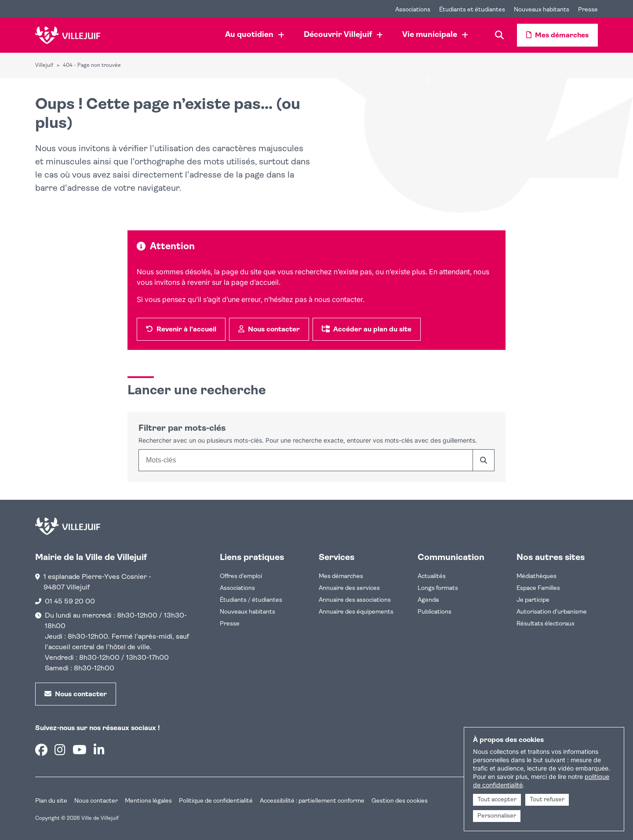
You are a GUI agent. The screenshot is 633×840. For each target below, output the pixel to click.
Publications (435, 612)
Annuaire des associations (355, 600)
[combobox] (306, 460)
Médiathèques (537, 576)
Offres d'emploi (241, 576)
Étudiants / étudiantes (251, 600)
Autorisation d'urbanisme (552, 612)
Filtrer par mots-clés (182, 429)
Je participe (533, 600)
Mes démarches (341, 576)
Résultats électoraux (546, 624)
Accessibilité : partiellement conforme (312, 801)
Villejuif (44, 65)
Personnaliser (497, 816)
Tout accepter (497, 800)
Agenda (428, 600)
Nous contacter (96, 801)
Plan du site (51, 801)
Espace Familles (538, 588)
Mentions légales (148, 801)
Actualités (432, 576)
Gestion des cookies (400, 801)
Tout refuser (547, 800)
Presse (230, 624)
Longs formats (438, 588)
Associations (237, 588)
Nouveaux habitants (247, 612)
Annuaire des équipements (356, 612)
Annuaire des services (349, 588)
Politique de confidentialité (216, 801)
